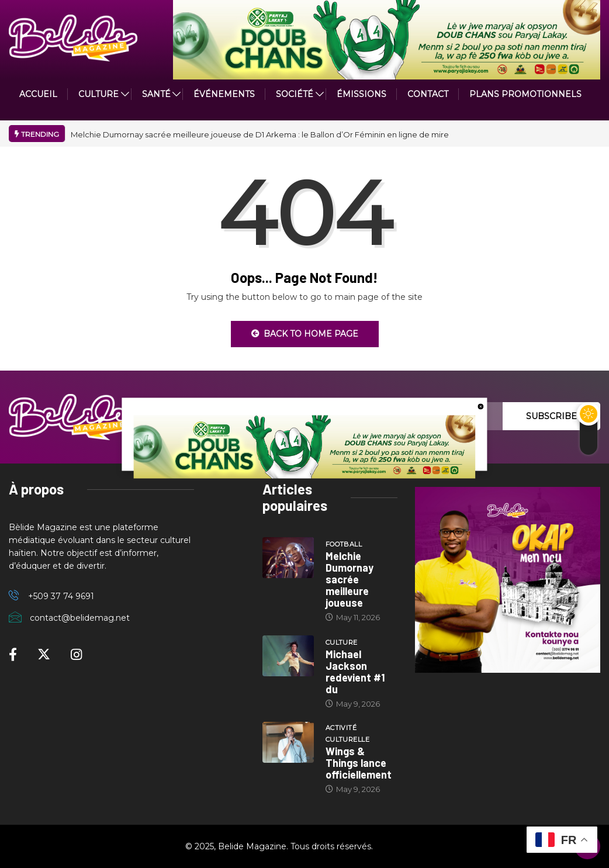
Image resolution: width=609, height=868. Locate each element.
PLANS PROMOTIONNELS (525, 94)
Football (344, 544)
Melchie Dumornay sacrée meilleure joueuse (350, 579)
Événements (224, 94)
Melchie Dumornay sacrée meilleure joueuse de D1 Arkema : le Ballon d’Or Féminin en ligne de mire (260, 134)
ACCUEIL (38, 94)
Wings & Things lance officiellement (359, 763)
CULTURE (98, 94)
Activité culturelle (347, 734)
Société (295, 94)
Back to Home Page (305, 334)
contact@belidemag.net (80, 618)
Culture (342, 642)
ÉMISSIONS (361, 94)
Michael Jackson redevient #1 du (355, 672)
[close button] (481, 406)
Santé (156, 94)
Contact (428, 94)
